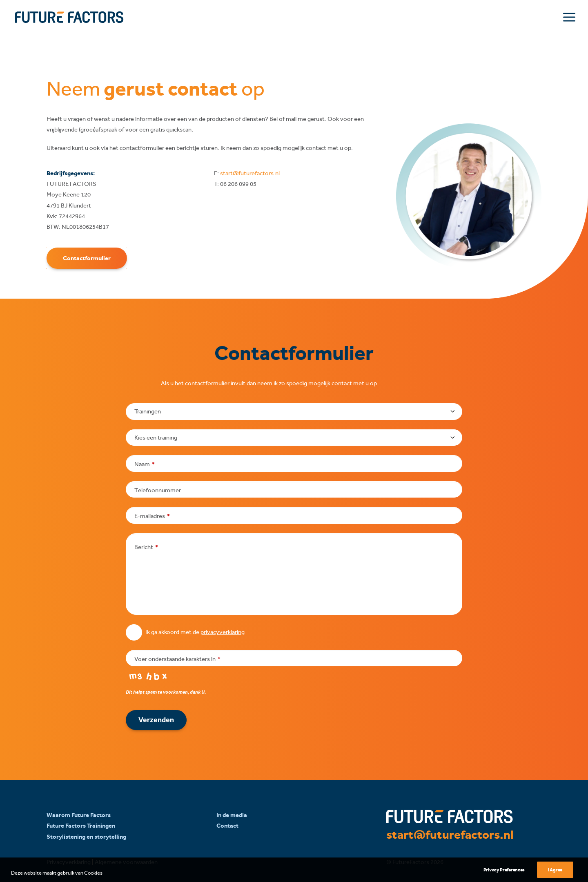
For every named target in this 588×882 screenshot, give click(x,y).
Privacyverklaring (69, 862)
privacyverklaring (223, 632)
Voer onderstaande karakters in (177, 659)
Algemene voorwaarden (126, 862)
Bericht (146, 547)
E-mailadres (152, 516)
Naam (145, 464)
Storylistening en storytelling (86, 836)
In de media (232, 815)
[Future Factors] (69, 17)
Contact (227, 826)
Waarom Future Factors (79, 815)
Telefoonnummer (158, 490)
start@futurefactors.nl (250, 173)
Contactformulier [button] (87, 258)
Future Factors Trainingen (81, 826)
